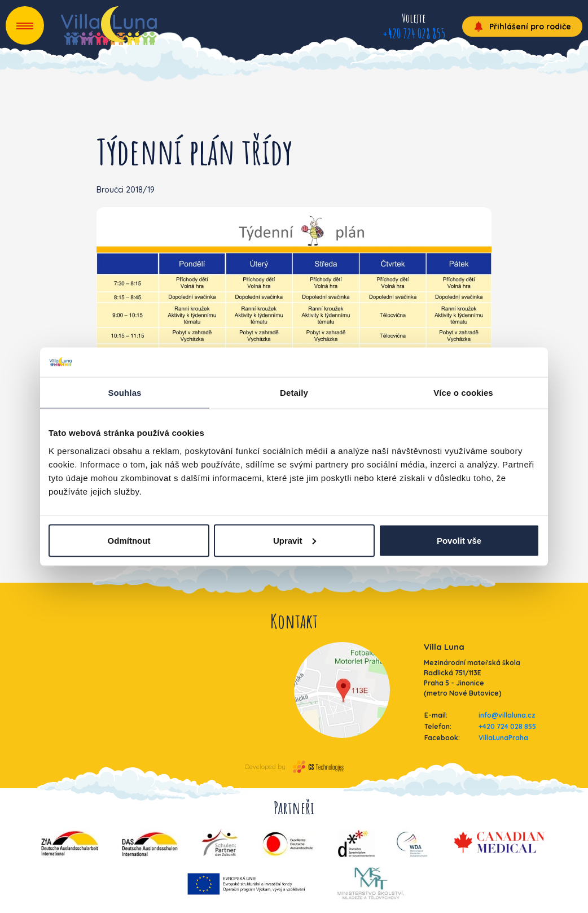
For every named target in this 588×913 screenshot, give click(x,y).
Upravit (295, 540)
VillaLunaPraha (503, 738)
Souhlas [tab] (124, 393)
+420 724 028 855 (414, 33)
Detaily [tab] (294, 393)
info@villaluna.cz (507, 715)
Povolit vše (459, 540)
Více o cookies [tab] (463, 393)
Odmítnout (129, 540)
